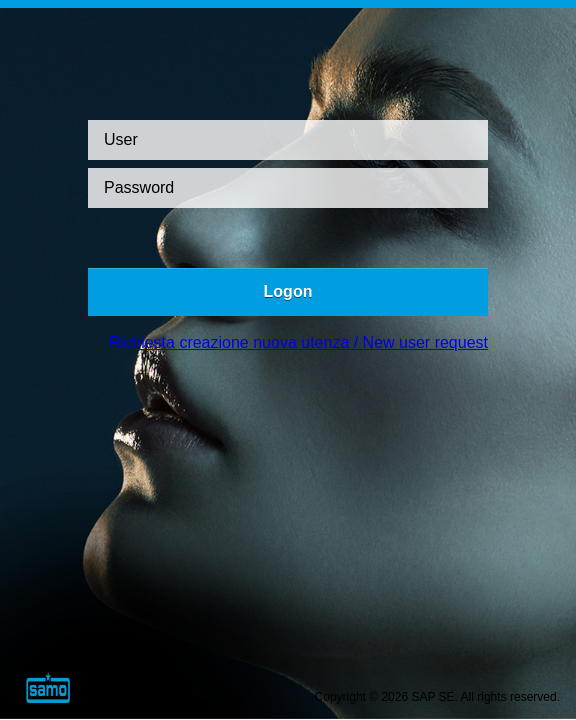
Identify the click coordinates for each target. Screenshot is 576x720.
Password (139, 187)
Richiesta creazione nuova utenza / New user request (298, 342)
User (121, 139)
